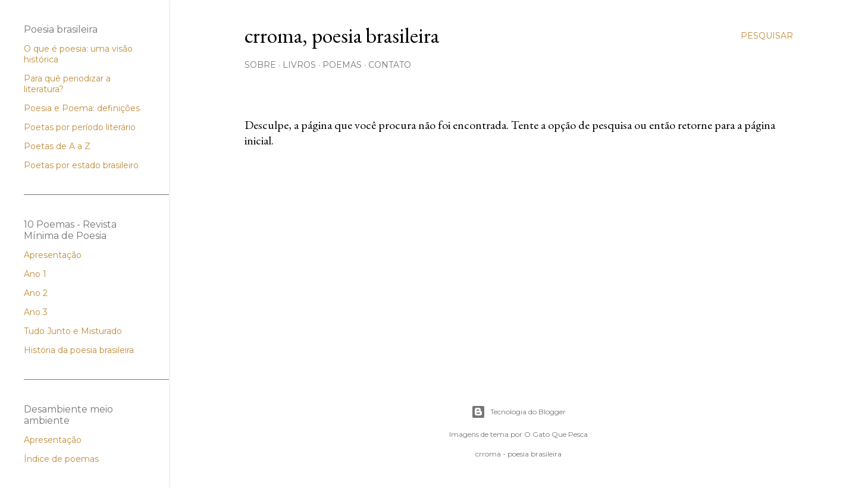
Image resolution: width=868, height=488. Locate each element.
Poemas (342, 65)
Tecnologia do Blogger (518, 412)
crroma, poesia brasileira (342, 35)
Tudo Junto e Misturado (73, 331)
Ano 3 (36, 312)
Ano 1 (35, 274)
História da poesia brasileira (79, 350)
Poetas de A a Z (57, 146)
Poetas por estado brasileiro (81, 165)
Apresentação (53, 255)
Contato (390, 65)
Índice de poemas (61, 459)
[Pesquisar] (767, 36)
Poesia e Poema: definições (82, 108)
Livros (299, 65)
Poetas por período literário (80, 127)
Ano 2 (36, 293)
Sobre (260, 65)
